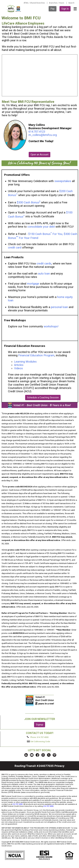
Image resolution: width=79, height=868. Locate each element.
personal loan (59, 307)
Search (71, 3)
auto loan (44, 274)
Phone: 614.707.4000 (38, 737)
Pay (53, 9)
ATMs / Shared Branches (34, 3)
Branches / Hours (57, 3)
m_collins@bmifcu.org (43, 135)
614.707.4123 (37, 132)
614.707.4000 (17, 804)
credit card (15, 248)
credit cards (44, 264)
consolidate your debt (41, 227)
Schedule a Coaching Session (43, 398)
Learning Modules (25, 362)
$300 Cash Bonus (28, 202)
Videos (19, 368)
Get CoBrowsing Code (38, 741)
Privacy (59, 766)
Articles (19, 365)
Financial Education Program (36, 355)
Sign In (65, 9)
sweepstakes (63, 181)
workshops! (51, 326)
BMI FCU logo (14, 9)
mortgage (33, 284)
